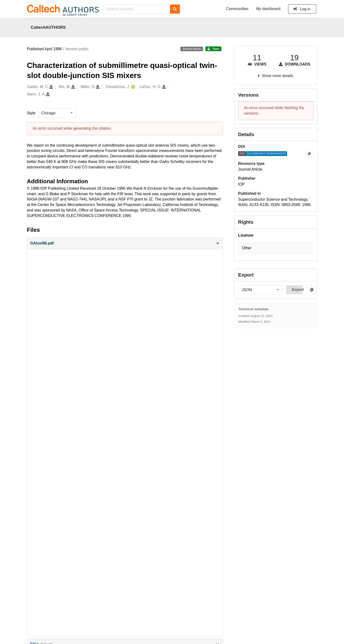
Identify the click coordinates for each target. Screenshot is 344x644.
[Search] (175, 9)
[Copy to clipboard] (309, 154)
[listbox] (57, 113)
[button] (125, 243)
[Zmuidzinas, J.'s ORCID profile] (132, 87)
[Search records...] (137, 9)
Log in (302, 9)
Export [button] (297, 290)
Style (31, 113)
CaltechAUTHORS (48, 27)
